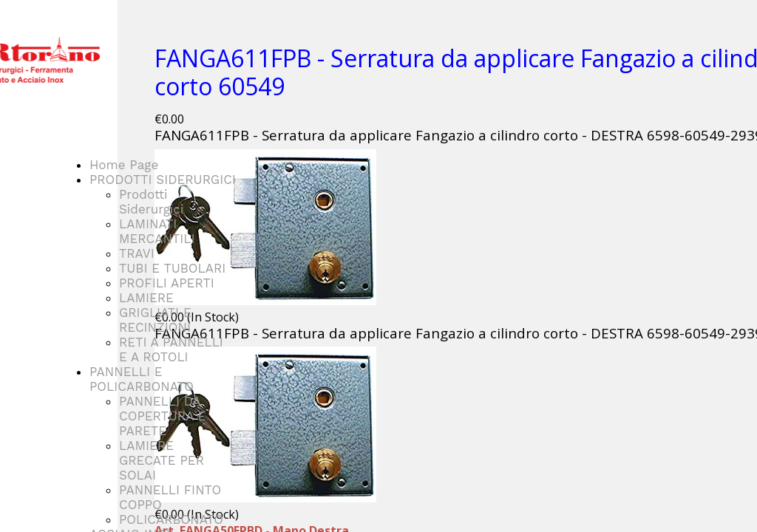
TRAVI (137, 253)
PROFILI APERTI (167, 283)
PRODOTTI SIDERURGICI (163, 180)
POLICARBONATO (171, 519)
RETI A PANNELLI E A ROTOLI (171, 349)
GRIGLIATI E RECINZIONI (155, 320)
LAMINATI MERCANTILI (157, 231)
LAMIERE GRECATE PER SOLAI (162, 460)
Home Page (124, 165)
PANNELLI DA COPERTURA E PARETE (162, 416)
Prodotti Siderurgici (151, 202)
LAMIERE (146, 298)
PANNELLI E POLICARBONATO (142, 379)
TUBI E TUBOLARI (172, 268)
